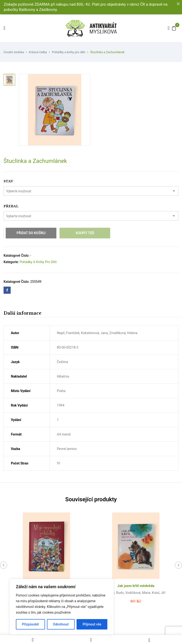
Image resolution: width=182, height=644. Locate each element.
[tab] (23, 314)
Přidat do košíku (31, 233)
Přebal (11, 206)
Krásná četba (38, 52)
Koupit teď (85, 233)
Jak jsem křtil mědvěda (136, 586)
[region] (62, 607)
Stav (8, 181)
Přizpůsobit (30, 624)
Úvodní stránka (14, 52)
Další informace (23, 313)
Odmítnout (61, 624)
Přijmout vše (92, 624)
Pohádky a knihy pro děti (69, 52)
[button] (174, 28)
